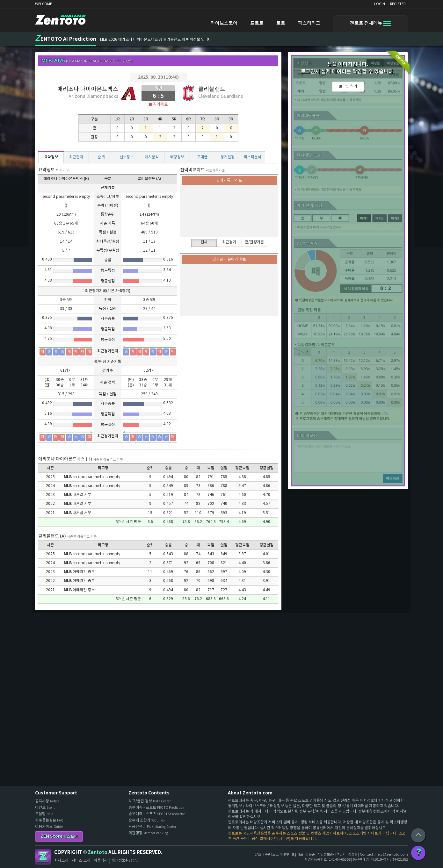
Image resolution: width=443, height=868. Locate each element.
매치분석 (152, 157)
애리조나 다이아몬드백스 (88, 89)
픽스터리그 (309, 23)
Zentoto (43, 857)
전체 (204, 242)
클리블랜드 (212, 89)
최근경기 (229, 242)
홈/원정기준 (254, 242)
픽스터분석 (253, 157)
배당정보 (177, 157)
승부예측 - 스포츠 (157, 814)
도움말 (44, 814)
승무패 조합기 (147, 820)
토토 (281, 23)
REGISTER (398, 4)
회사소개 (61, 861)
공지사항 (47, 801)
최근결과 (76, 157)
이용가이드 (49, 827)
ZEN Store (59, 836)
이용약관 (101, 861)
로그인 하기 (348, 86)
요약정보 (51, 157)
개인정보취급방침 (125, 861)
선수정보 (127, 157)
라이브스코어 (224, 23)
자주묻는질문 (49, 820)
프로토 (257, 23)
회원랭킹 (148, 833)
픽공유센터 (152, 827)
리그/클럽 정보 (150, 801)
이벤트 (45, 808)
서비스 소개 (81, 861)
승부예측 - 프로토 (156, 808)
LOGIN (380, 4)
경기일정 (228, 157)
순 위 (102, 157)
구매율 (202, 157)
